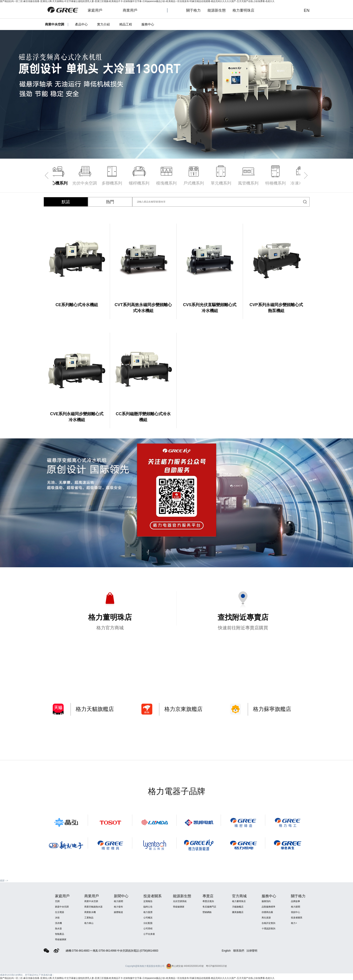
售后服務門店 (209, 907)
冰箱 (57, 918)
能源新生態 (217, 10)
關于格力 (193, 10)
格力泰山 (89, 923)
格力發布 (118, 907)
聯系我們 (239, 951)
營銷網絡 (207, 912)
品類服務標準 (268, 907)
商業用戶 (135, 10)
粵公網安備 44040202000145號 (185, 966)
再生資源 (266, 918)
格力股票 (148, 912)
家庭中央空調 (62, 907)
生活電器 (60, 912)
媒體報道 (118, 912)
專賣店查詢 (208, 901)
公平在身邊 (149, 934)
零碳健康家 (61, 939)
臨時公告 (148, 907)
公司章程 (148, 929)
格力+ (294, 923)
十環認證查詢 (268, 929)
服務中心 (148, 24)
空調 (57, 901)
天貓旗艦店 (238, 907)
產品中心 (81, 24)
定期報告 (148, 901)
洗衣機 (58, 923)
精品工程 (126, 24)
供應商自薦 (267, 912)
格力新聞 (118, 901)
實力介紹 (103, 24)
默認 (66, 202)
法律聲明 (252, 951)
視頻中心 (295, 912)
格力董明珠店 (246, 10)
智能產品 (60, 934)
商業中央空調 (91, 901)
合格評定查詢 (268, 923)
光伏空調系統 (180, 901)
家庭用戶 (100, 10)
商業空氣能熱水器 (93, 907)
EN (307, 10)
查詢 (293, 10)
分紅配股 (148, 923)
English (226, 951)
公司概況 (148, 918)
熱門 (110, 202)
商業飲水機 (90, 912)
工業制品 (89, 918)
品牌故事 (295, 901)
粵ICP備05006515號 (216, 966)
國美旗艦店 (238, 912)
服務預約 (266, 901)
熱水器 (58, 929)
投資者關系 (297, 918)
